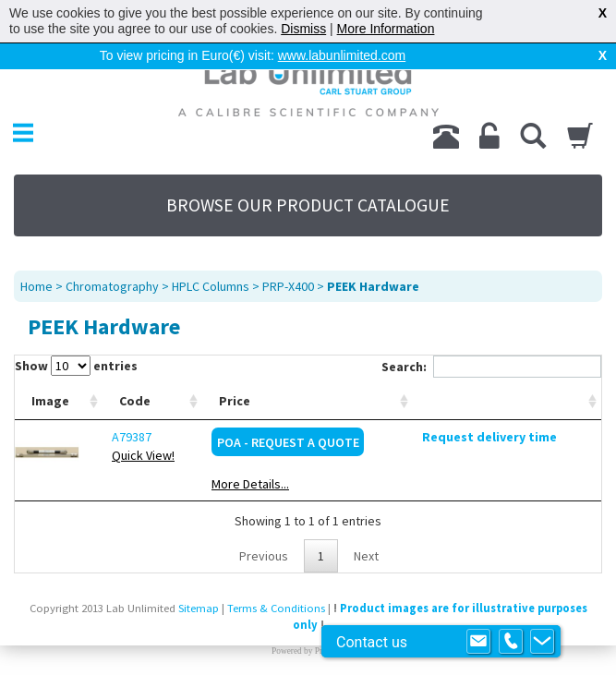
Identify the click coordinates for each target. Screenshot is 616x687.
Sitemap (199, 608)
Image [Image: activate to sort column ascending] (50, 401)
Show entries (76, 366)
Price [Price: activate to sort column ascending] (235, 401)
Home (36, 286)
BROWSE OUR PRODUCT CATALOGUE (308, 205)
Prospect (330, 651)
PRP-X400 (288, 286)
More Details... (250, 484)
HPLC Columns (211, 286)
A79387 (132, 437)
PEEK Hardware (373, 286)
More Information (386, 29)
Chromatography (112, 286)
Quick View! (143, 455)
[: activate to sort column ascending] (507, 401)
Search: (491, 367)
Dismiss (303, 29)
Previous (264, 556)
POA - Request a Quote (288, 442)
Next (366, 556)
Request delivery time (489, 437)
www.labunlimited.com (342, 55)
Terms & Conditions (276, 608)
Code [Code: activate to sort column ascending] (135, 401)
